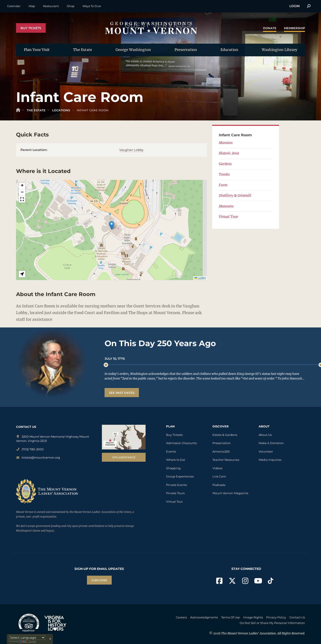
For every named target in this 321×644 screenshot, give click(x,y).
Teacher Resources (226, 460)
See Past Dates (122, 393)
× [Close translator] (50, 639)
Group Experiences (180, 476)
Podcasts (219, 485)
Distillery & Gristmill (235, 196)
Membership (294, 28)
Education (229, 50)
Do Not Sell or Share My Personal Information (272, 623)
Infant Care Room (92, 110)
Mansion (226, 143)
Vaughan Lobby (131, 150)
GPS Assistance (124, 457)
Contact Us (297, 617)
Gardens (225, 164)
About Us (265, 435)
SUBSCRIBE (99, 580)
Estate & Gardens (225, 435)
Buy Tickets (31, 28)
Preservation (186, 50)
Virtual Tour (228, 217)
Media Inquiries (270, 460)
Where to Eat (176, 460)
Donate (270, 28)
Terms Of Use (230, 617)
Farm (223, 185)
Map (32, 6)
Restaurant (51, 6)
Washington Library (279, 50)
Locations (61, 110)
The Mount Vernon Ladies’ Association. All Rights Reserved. (263, 633)
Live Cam (219, 476)
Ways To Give (92, 6)
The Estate (83, 50)
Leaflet (200, 278)
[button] (112, 225)
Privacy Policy (276, 617)
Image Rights (253, 617)
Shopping (173, 468)
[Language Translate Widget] (27, 638)
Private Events (176, 485)
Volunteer (266, 451)
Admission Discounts (181, 443)
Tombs (224, 174)
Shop (71, 6)
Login (294, 6)
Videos (217, 468)
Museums (226, 206)
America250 (221, 451)
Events (171, 451)
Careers (181, 617)
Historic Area (229, 153)
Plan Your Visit (37, 50)
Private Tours (175, 493)
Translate (28, 641)
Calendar (14, 6)
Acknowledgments (204, 617)
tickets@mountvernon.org (38, 457)
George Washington (133, 50)
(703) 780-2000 (30, 449)
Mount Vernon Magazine (230, 493)
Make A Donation (271, 443)
